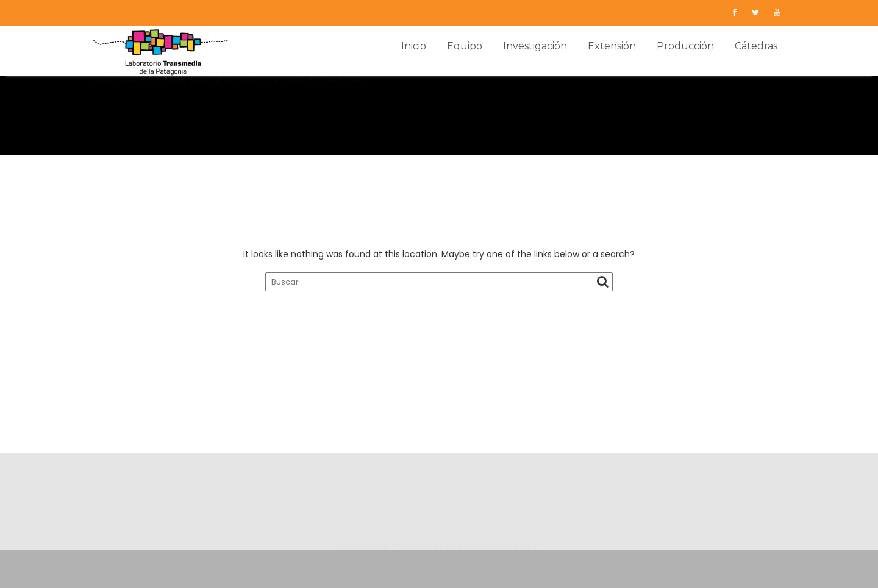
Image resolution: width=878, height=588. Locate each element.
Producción (685, 46)
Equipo (465, 46)
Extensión (612, 46)
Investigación (535, 46)
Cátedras (756, 46)
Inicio (414, 46)
